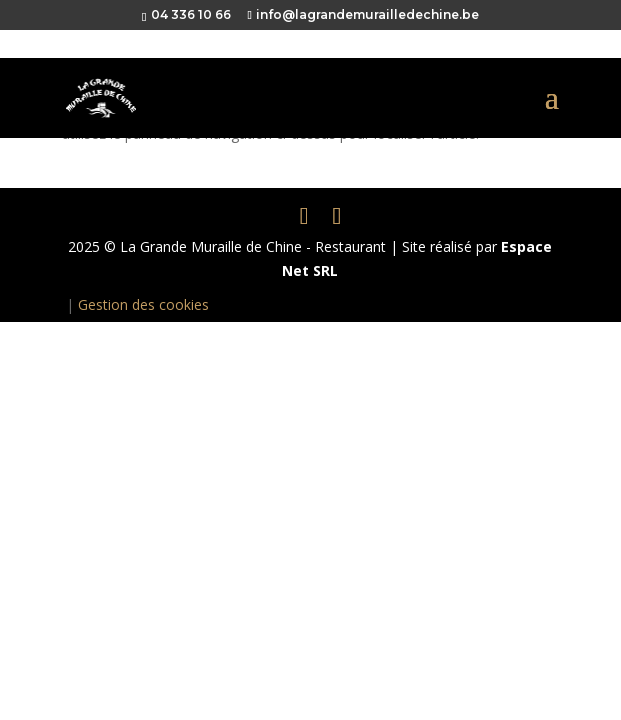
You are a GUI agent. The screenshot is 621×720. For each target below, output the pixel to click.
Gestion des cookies (143, 304)
